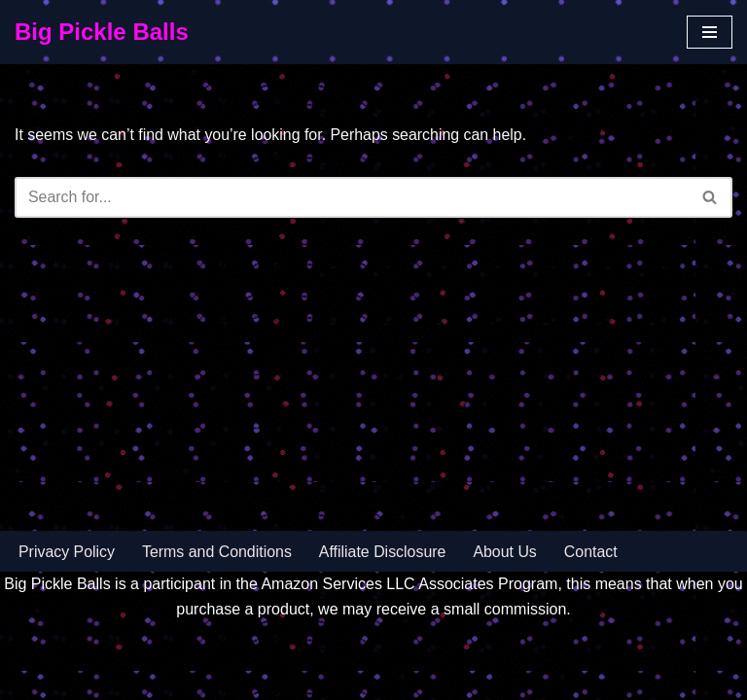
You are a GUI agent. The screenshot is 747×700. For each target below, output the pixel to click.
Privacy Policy (67, 600)
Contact (593, 600)
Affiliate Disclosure (384, 600)
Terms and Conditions (218, 600)
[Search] (352, 197)
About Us (508, 600)
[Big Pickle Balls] (102, 32)
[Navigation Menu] (710, 32)
